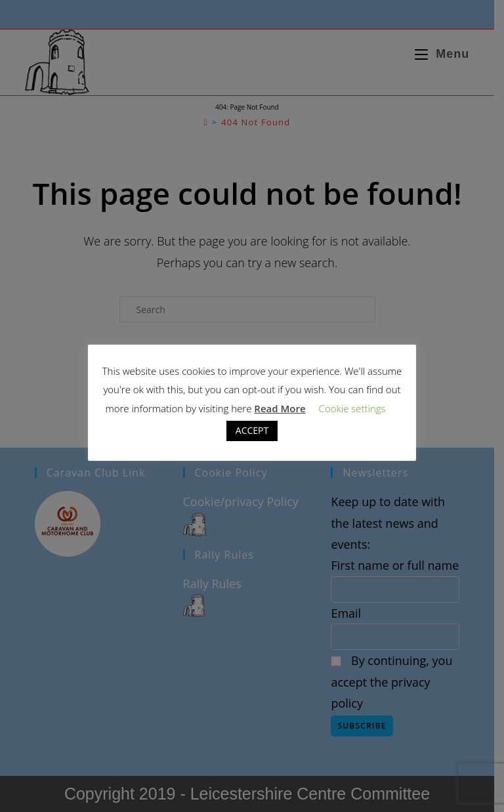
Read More (280, 408)
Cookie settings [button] (352, 408)
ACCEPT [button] (252, 430)
